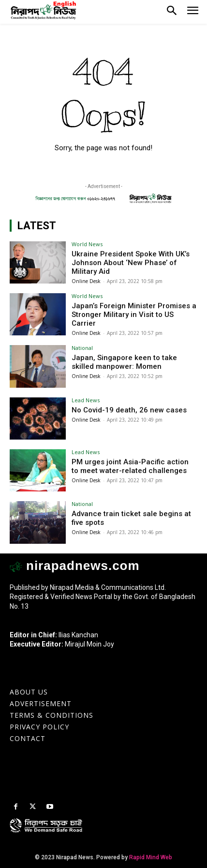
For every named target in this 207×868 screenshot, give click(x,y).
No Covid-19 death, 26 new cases (129, 410)
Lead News (86, 400)
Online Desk (86, 281)
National (82, 348)
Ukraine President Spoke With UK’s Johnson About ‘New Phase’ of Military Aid (131, 263)
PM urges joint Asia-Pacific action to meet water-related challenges (130, 466)
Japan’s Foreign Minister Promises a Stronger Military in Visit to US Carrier (134, 315)
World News (87, 244)
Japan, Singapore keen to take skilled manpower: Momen (124, 362)
